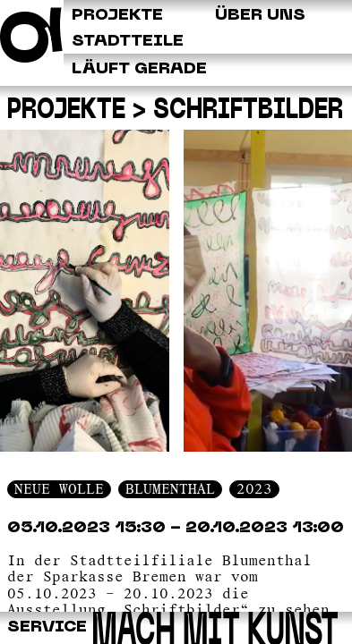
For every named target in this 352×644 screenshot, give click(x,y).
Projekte (66, 111)
